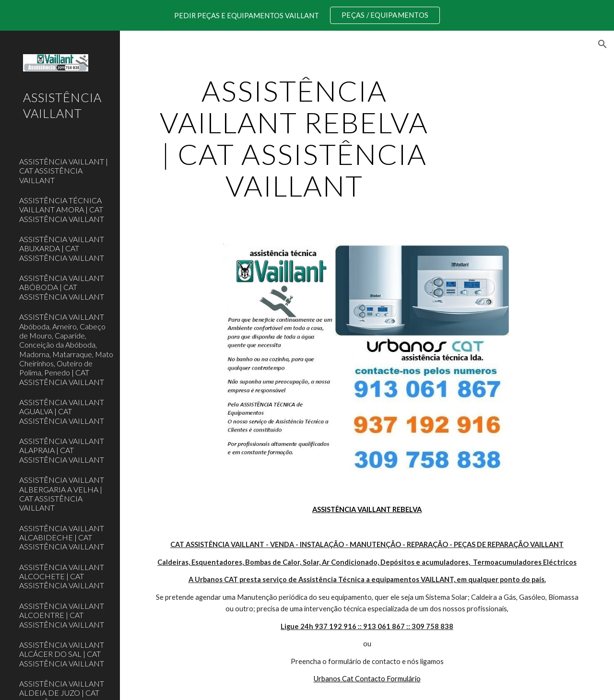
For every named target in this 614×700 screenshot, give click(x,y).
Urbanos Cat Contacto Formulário (367, 679)
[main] (294, 138)
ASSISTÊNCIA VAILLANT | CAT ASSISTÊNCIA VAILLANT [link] (64, 171)
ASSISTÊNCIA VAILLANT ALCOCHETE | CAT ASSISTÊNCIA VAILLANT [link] (62, 576)
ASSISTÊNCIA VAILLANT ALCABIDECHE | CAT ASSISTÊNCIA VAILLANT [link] (62, 537)
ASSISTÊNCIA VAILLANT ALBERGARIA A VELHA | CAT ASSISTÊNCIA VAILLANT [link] (62, 494)
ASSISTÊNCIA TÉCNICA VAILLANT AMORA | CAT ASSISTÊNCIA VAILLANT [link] (62, 210)
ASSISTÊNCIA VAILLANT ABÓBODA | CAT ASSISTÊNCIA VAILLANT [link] (62, 287)
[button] (602, 44)
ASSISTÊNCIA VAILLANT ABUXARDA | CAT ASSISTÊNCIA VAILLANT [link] (62, 248)
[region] (307, 15)
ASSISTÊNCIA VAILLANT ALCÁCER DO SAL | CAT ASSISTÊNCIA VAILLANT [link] (62, 654)
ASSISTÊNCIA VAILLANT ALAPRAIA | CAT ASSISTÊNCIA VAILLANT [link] (62, 450)
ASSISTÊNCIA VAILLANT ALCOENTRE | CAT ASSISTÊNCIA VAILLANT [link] (62, 615)
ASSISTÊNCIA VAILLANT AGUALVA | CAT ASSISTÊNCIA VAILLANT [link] (62, 411)
